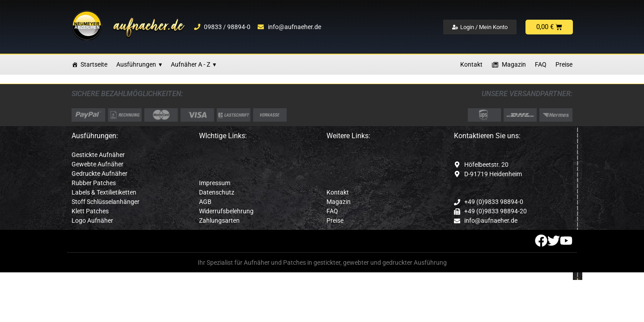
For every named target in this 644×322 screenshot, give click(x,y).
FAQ (541, 64)
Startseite (94, 64)
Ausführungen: (95, 136)
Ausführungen (139, 65)
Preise (564, 64)
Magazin (514, 64)
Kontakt (471, 64)
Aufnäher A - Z (193, 65)
